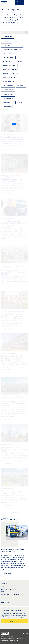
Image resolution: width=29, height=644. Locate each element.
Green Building (8, 61)
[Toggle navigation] (27, 2)
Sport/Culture (8, 98)
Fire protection (8, 57)
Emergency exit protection (12, 49)
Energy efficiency (9, 53)
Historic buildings (9, 65)
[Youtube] (27, 633)
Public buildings (8, 82)
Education (6, 45)
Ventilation (7, 106)
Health (20, 61)
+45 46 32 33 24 (10, 589)
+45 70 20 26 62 (10, 594)
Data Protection (20, 639)
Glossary (11, 641)
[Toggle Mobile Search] (17, 2)
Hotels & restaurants (10, 70)
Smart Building (8, 90)
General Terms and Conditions (8, 639)
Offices (15, 74)
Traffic (20, 102)
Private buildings (9, 78)
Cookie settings (4, 641)
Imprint (16, 641)
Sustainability (8, 102)
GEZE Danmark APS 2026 (7, 637)
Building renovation (10, 41)
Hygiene (5, 74)
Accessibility (7, 37)
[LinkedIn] (24, 633)
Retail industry (8, 86)
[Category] (14, 33)
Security (21, 86)
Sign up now (14, 621)
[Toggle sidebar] (22, 2)
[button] (19, 634)
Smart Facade (7, 94)
